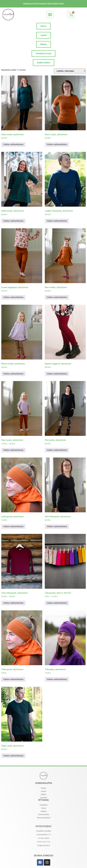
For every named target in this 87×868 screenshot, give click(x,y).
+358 (43, 842)
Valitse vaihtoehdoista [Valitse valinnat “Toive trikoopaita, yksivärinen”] (13, 603)
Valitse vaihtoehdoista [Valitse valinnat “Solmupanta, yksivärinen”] (13, 526)
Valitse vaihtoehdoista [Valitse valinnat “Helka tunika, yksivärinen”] (13, 221)
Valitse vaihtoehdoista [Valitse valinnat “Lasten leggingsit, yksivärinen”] (13, 297)
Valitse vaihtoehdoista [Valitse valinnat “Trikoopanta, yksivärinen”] (13, 679)
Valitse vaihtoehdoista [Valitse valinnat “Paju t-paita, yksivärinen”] (13, 450)
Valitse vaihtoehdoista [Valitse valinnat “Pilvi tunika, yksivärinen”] (57, 450)
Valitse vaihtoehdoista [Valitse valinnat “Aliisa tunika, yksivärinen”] (13, 144)
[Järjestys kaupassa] (70, 71)
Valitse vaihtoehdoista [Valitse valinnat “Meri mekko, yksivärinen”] (57, 297)
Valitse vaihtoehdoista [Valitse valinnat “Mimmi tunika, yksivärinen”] (13, 374)
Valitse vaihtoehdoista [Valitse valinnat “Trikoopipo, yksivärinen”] (57, 679)
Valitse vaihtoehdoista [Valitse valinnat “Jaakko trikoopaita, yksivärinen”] (57, 221)
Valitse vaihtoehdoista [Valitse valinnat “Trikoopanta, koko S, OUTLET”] (57, 603)
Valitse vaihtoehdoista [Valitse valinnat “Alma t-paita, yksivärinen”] (57, 144)
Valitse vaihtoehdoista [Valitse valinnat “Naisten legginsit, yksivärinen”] (57, 374)
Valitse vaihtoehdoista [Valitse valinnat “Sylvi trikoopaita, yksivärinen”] (57, 526)
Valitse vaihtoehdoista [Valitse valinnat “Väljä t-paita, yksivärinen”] (13, 756)
